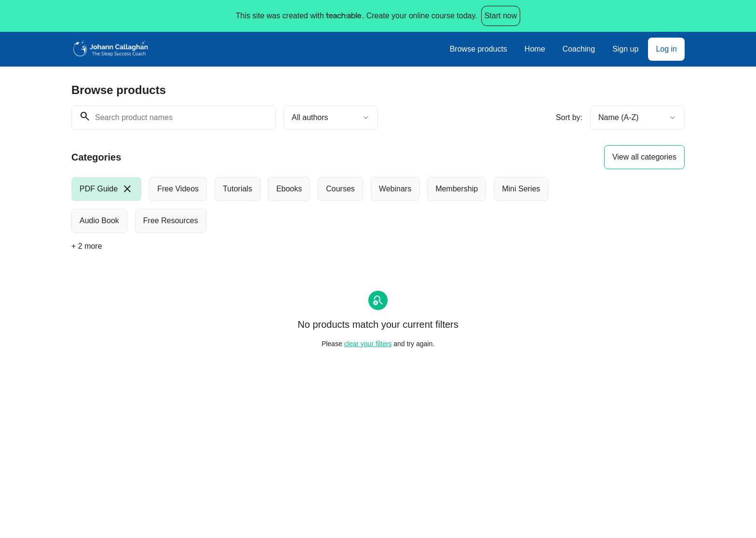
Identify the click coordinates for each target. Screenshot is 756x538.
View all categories (644, 157)
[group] (338, 205)
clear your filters (368, 344)
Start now (501, 16)
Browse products (479, 49)
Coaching (579, 49)
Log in (666, 49)
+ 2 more (87, 246)
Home (535, 49)
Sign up (625, 49)
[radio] (106, 189)
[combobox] (331, 118)
